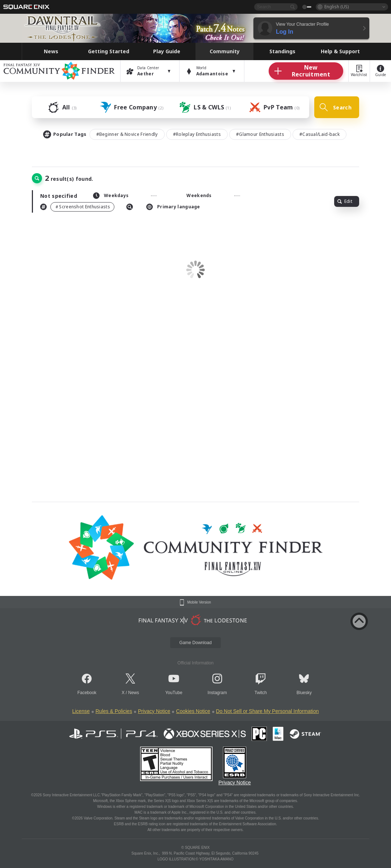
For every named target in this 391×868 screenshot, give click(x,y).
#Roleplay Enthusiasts (197, 134)
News (134, 693)
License (81, 711)
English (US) (337, 7)
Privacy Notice (154, 711)
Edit (345, 201)
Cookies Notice (193, 711)
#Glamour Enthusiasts (260, 134)
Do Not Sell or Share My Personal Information (268, 711)
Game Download (195, 643)
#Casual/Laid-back (319, 134)
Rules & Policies (114, 711)
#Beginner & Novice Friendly (127, 134)
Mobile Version (199, 602)
